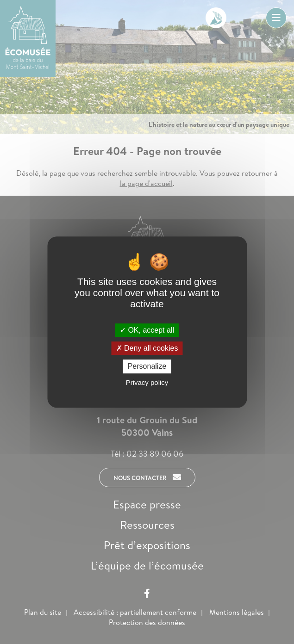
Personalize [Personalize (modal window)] (147, 367)
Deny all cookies (147, 348)
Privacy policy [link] (147, 382)
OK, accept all (147, 330)
